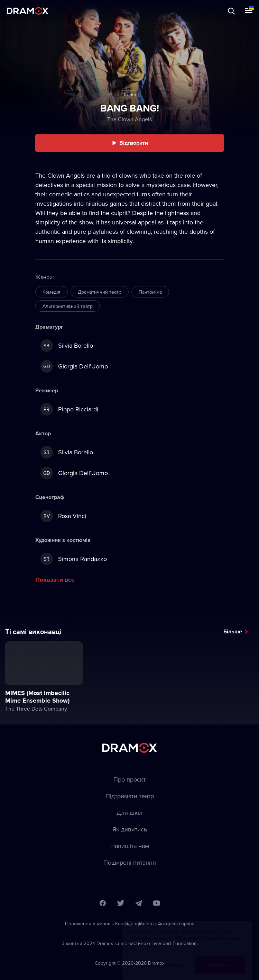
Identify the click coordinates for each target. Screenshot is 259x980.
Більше (233, 631)
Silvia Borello (67, 346)
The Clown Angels (129, 119)
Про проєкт (129, 779)
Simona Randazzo (74, 559)
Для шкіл (129, 813)
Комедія (52, 292)
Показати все (55, 580)
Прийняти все (220, 958)
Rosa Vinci (63, 516)
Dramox (28, 11)
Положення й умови (88, 924)
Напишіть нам (130, 846)
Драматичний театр (100, 292)
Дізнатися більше (161, 958)
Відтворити (134, 143)
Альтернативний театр (68, 306)
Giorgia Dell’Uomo (74, 366)
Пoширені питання (130, 862)
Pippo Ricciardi (69, 409)
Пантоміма (150, 292)
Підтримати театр (130, 796)
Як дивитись (130, 829)
